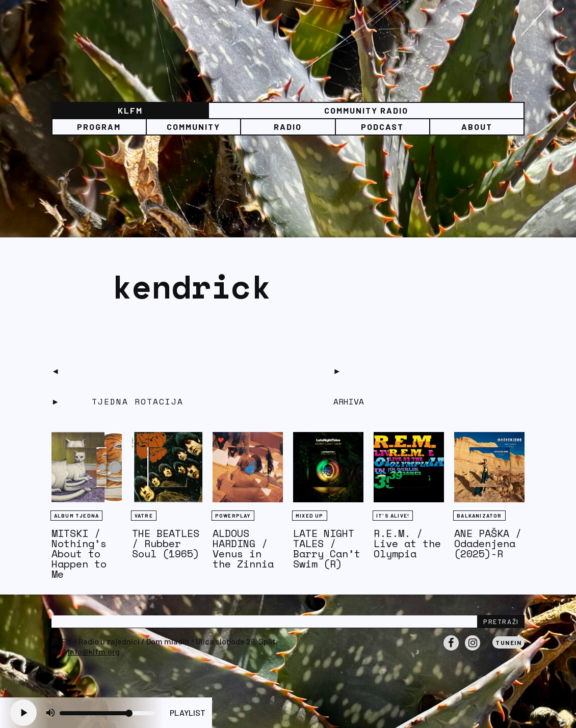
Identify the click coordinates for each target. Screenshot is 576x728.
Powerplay (233, 516)
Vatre (144, 516)
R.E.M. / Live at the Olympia (407, 543)
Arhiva (349, 401)
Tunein (508, 642)
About (477, 127)
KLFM (130, 110)
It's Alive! (393, 516)
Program (99, 127)
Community (193, 127)
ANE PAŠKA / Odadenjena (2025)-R (488, 543)
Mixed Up (310, 516)
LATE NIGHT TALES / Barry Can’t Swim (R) (327, 548)
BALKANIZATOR (479, 516)
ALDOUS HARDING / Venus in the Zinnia (243, 548)
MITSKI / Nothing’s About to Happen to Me (79, 554)
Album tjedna (76, 516)
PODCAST (382, 127)
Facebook (451, 650)
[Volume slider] (107, 713)
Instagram (473, 650)
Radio (288, 127)
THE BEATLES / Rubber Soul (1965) (166, 543)
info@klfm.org (94, 651)
